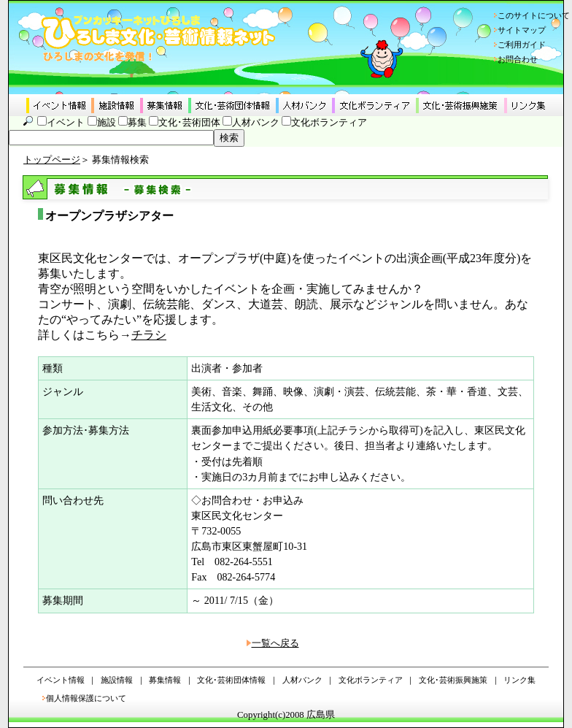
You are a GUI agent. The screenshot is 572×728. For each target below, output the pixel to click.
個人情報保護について (86, 698)
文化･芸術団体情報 (231, 680)
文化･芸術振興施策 (453, 680)
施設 (107, 123)
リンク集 (519, 680)
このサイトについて (534, 15)
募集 (137, 123)
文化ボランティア (329, 123)
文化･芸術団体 (189, 123)
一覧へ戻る (275, 643)
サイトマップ (522, 30)
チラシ (149, 335)
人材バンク (256, 123)
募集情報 (165, 680)
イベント (66, 123)
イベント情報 (61, 680)
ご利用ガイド (522, 45)
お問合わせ (518, 59)
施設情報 (117, 680)
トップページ (52, 160)
